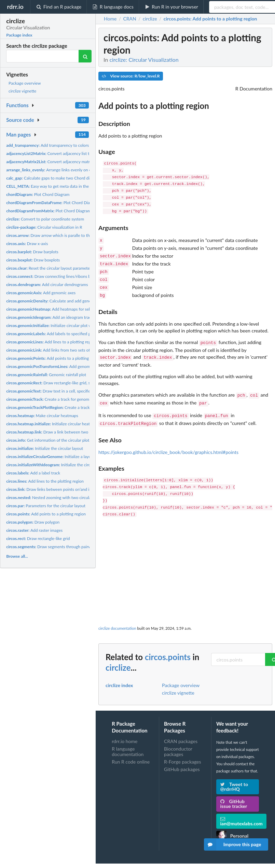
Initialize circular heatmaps (53, 424)
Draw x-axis (27, 244)
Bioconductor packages (178, 742)
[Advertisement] (185, 560)
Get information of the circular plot (48, 440)
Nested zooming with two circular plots (54, 497)
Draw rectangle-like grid (38, 538)
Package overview (25, 83)
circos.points (168, 647)
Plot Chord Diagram (38, 194)
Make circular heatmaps (42, 416)
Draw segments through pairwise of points (60, 547)
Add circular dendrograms (47, 284)
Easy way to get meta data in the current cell (58, 186)
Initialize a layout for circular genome (68, 457)
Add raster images (34, 530)
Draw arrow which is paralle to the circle (54, 235)
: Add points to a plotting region (210, 19)
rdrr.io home (125, 732)
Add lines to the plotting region (45, 481)
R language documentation (128, 742)
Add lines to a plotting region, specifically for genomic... (75, 342)
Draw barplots (32, 252)
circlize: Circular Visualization (144, 60)
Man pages (18, 134)
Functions (17, 105)
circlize (118, 658)
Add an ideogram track (50, 317)
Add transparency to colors (47, 145)
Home (110, 19)
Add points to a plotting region (46, 514)
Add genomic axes (41, 293)
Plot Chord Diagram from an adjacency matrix (72, 211)
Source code (20, 120)
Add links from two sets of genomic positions (65, 350)
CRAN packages (181, 732)
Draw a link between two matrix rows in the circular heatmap (79, 432)
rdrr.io (15, 6)
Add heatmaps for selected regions (60, 309)
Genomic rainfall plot (46, 375)
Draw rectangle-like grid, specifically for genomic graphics (76, 383)
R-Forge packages (182, 752)
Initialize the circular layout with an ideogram (74, 465)
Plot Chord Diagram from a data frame (69, 203)
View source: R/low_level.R (131, 76)
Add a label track (33, 473)
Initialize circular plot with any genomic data (67, 325)
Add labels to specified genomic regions (62, 334)
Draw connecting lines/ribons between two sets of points (72, 276)
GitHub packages (182, 760)
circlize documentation (117, 619)
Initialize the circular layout (45, 448)
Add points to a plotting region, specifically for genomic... (77, 358)
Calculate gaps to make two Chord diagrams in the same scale (70, 178)
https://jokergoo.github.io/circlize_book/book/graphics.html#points (168, 443)
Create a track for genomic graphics (57, 399)
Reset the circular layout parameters (50, 268)
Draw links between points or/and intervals (55, 489)
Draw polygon (33, 522)
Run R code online (131, 752)
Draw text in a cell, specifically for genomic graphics (70, 391)
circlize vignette (22, 91)
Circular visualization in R (44, 227)
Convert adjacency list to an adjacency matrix (67, 153)
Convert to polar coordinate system (45, 219)
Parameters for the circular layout (46, 506)
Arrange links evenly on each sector (58, 170)
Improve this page (233, 844)
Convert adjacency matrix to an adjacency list (67, 162)
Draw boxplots (33, 260)
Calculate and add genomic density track (64, 301)
